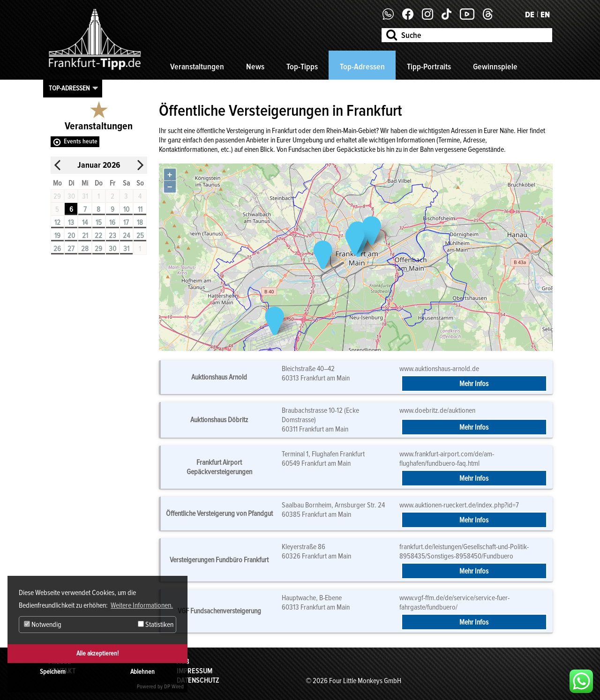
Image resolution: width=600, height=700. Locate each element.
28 (85, 249)
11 (140, 209)
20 (71, 236)
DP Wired (174, 687)
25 (140, 236)
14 (85, 223)
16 (112, 223)
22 (98, 236)
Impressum (195, 671)
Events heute (81, 141)
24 (126, 236)
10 (126, 209)
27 (71, 249)
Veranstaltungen (197, 67)
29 (98, 249)
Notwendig (43, 625)
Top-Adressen (362, 67)
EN (545, 15)
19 (57, 236)
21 (85, 236)
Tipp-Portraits (429, 67)
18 (140, 223)
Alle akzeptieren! (97, 653)
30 (112, 249)
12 (57, 223)
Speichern (53, 672)
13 (71, 223)
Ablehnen (142, 672)
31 (126, 249)
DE (530, 15)
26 (57, 249)
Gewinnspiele (495, 67)
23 (112, 236)
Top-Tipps (302, 67)
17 (126, 223)
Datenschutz (198, 680)
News (255, 67)
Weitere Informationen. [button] (142, 605)
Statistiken (156, 625)
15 (99, 223)
